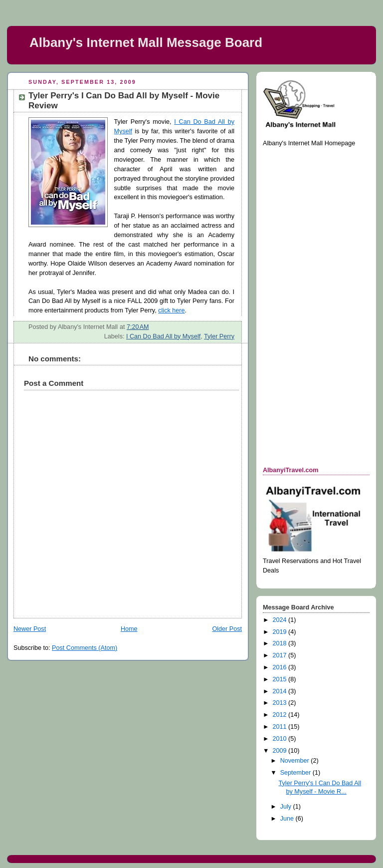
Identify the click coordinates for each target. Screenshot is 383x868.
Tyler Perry (219, 336)
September (296, 773)
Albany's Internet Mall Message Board (146, 42)
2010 (281, 739)
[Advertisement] (303, 306)
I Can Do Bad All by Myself (163, 336)
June (288, 819)
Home (129, 629)
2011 (281, 727)
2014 (281, 691)
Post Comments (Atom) (85, 648)
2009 (281, 751)
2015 (281, 679)
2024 (281, 620)
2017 (281, 655)
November (296, 761)
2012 (281, 715)
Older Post (227, 629)
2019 (281, 632)
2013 (281, 703)
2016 (281, 667)
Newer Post (30, 629)
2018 (281, 643)
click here (171, 310)
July (287, 807)
